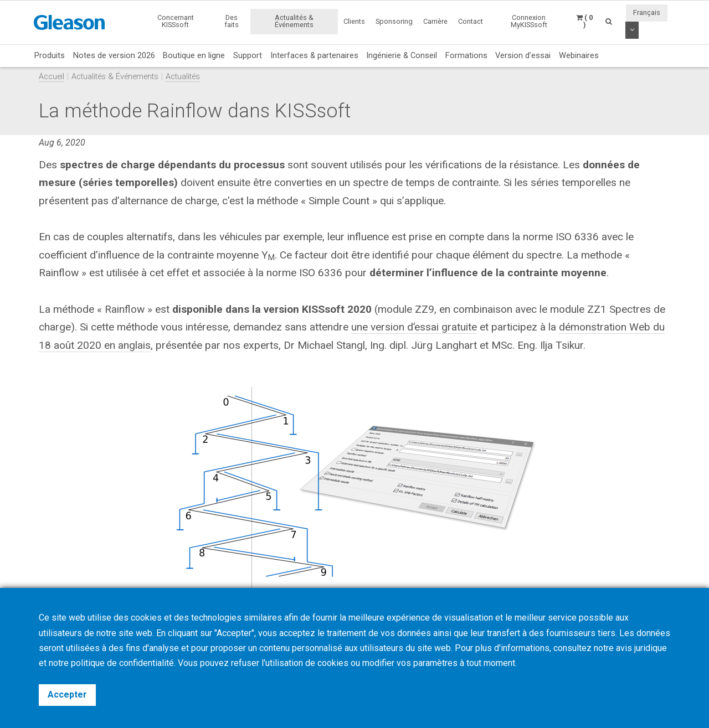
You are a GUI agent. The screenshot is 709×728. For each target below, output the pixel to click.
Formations (466, 55)
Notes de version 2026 (114, 55)
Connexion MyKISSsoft (529, 21)
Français (647, 12)
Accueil (52, 77)
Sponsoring (394, 21)
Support (248, 55)
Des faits (232, 21)
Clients (354, 21)
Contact (471, 21)
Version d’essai (523, 55)
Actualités (183, 77)
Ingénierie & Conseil (402, 55)
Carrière (435, 21)
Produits (50, 55)
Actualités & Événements (294, 21)
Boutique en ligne (194, 55)
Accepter (67, 695)
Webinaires (579, 55)
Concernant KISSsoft (176, 21)
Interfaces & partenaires (314, 55)
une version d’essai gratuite (414, 327)
